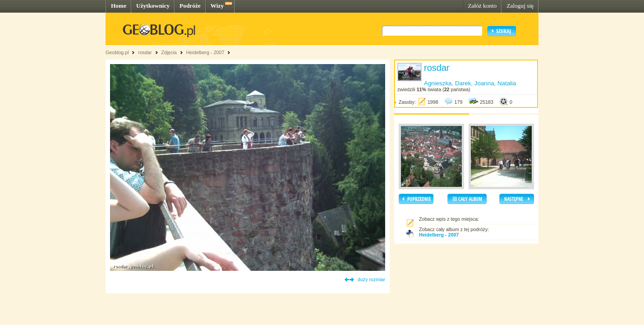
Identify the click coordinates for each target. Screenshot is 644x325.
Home (119, 6)
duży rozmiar (371, 279)
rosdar (145, 52)
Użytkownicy (153, 6)
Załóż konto (482, 6)
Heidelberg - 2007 (205, 52)
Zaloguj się (520, 6)
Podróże (190, 6)
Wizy (217, 6)
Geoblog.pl (117, 52)
